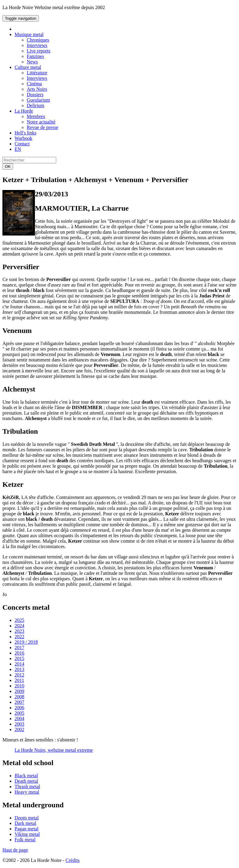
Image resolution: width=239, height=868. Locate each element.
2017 (19, 648)
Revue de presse (43, 127)
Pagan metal (27, 829)
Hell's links (26, 133)
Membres (36, 116)
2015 (19, 658)
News (32, 62)
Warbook (23, 138)
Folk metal (25, 840)
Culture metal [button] (28, 67)
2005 (19, 713)
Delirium (36, 105)
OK (8, 166)
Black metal (26, 776)
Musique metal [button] (29, 34)
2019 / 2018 (26, 642)
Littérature (37, 73)
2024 (19, 626)
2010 (19, 686)
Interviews (37, 45)
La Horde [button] (24, 111)
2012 (19, 675)
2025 (19, 620)
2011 (19, 680)
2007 (19, 702)
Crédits (73, 860)
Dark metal (26, 823)
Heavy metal (27, 792)
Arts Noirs (37, 89)
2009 (19, 691)
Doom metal (27, 818)
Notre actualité (41, 122)
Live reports (39, 51)
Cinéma (34, 84)
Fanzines (35, 56)
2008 (19, 697)
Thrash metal (27, 787)
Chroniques (38, 40)
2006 (19, 708)
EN (18, 149)
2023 (19, 631)
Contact (22, 144)
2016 (19, 653)
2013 (19, 669)
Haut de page (15, 850)
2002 (19, 729)
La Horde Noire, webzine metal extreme (54, 750)
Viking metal (27, 834)
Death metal (26, 781)
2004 (19, 719)
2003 (19, 724)
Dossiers (35, 95)
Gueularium (38, 100)
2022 (19, 637)
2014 (19, 664)
